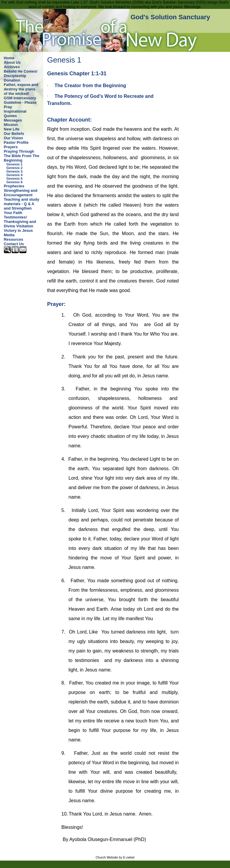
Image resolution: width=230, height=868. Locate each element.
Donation (12, 80)
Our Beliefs (14, 134)
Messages (13, 120)
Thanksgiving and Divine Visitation (20, 224)
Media (9, 235)
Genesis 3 (15, 171)
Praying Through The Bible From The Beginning (22, 156)
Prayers (11, 147)
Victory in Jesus (18, 230)
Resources (14, 239)
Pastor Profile (16, 142)
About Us (12, 62)
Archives (12, 67)
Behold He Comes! (21, 71)
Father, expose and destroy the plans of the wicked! (21, 89)
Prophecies (14, 186)
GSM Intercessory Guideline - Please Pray (20, 102)
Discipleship (15, 76)
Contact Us (14, 244)
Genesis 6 (15, 182)
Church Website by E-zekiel (115, 857)
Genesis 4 (15, 175)
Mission (11, 125)
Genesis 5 (15, 178)
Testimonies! (15, 217)
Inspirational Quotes (15, 114)
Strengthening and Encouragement (21, 193)
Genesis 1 (15, 164)
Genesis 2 (15, 168)
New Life (12, 129)
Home (9, 58)
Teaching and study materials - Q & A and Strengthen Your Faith (22, 206)
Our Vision (13, 138)
